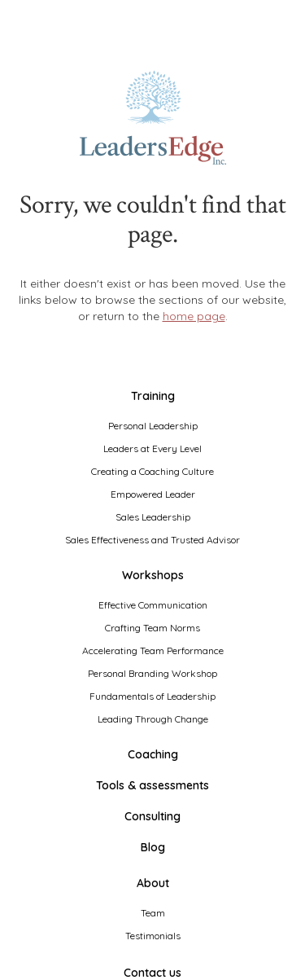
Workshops (153, 575)
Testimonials (153, 936)
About (153, 883)
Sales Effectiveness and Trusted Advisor (152, 540)
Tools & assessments (152, 785)
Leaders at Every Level (152, 448)
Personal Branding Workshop (152, 673)
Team (153, 913)
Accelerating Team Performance (153, 650)
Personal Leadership (153, 426)
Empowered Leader (153, 494)
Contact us (152, 973)
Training (153, 396)
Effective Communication (153, 605)
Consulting (152, 816)
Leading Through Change (153, 719)
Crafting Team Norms (152, 628)
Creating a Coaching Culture (152, 471)
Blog (153, 847)
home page (194, 316)
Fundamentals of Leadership (152, 696)
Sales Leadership (153, 517)
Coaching (153, 754)
